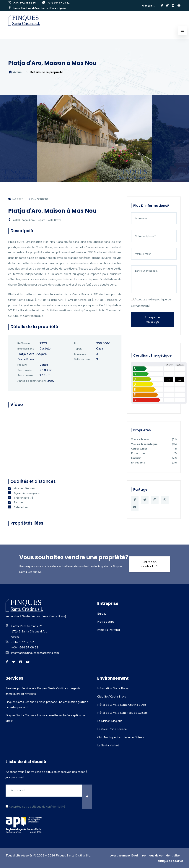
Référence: (24, 343)
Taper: (78, 349)
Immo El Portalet (109, 630)
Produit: (22, 365)
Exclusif (154, 458)
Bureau (102, 614)
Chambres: (80, 354)
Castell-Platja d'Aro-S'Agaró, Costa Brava (35, 220)
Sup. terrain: (25, 370)
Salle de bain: (82, 359)
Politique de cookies (170, 861)
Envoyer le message (152, 319)
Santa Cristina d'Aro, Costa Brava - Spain (37, 8)
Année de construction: (32, 381)
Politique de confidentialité (161, 856)
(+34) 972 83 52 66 (22, 3)
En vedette (154, 463)
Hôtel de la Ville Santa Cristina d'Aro (122, 705)
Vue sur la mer (154, 439)
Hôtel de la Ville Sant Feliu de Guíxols (122, 713)
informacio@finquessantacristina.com (35, 653)
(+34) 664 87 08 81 (56, 3)
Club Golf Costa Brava (112, 697)
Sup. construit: (26, 375)
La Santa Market (108, 745)
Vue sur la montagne (154, 444)
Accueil (16, 72)
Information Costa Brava (113, 688)
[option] (94, 141)
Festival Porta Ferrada (112, 729)
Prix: (77, 343)
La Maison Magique (110, 721)
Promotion (154, 453)
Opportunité (154, 449)
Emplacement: (26, 349)
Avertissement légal (124, 856)
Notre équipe (106, 622)
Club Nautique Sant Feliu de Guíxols (121, 737)
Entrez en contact (150, 564)
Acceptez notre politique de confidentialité (151, 303)
